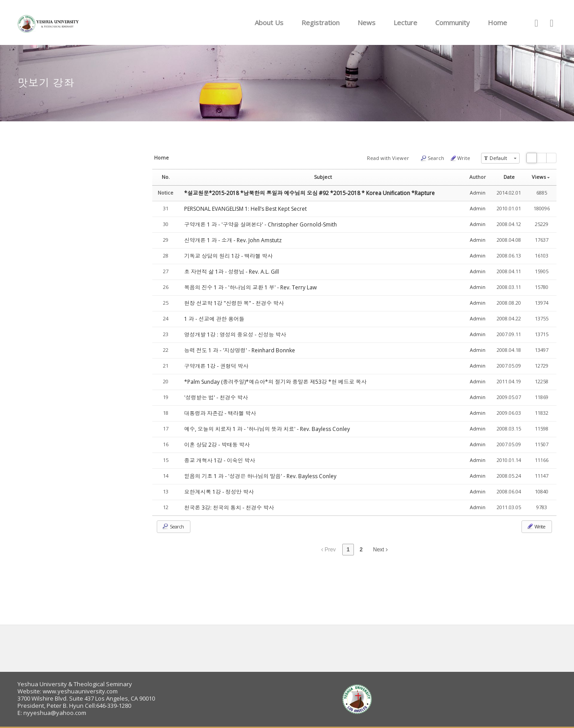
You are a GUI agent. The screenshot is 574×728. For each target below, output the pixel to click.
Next (380, 550)
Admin (478, 193)
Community (453, 22)
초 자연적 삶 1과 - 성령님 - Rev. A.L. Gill (232, 272)
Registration (320, 22)
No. (166, 177)
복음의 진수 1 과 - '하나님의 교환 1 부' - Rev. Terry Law (250, 287)
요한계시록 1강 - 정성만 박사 (219, 492)
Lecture (405, 22)
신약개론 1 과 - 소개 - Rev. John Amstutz (233, 240)
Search (432, 158)
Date (509, 177)
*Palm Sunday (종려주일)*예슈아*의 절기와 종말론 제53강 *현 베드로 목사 (275, 382)
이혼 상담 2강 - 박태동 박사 (217, 445)
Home (497, 22)
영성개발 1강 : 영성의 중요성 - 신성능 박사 (235, 335)
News (366, 22)
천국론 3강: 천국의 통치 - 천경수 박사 (229, 508)
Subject (323, 177)
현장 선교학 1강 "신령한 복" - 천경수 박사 (234, 303)
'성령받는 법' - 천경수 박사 (216, 397)
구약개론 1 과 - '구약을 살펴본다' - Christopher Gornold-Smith (261, 224)
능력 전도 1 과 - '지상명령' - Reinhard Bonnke (240, 350)
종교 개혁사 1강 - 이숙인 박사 (220, 460)
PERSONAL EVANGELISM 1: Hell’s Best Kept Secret (245, 209)
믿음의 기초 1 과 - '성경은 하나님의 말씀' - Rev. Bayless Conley (260, 476)
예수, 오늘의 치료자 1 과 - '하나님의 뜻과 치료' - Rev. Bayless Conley (267, 429)
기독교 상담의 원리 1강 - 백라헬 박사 (228, 256)
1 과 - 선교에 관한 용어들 (214, 319)
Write (460, 158)
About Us (269, 22)
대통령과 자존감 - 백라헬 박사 (220, 413)
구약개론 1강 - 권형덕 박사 (216, 366)
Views (541, 177)
